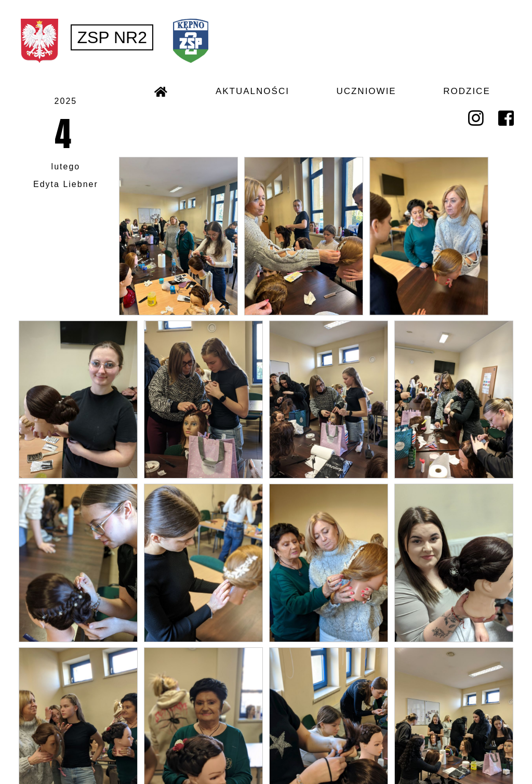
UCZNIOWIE (366, 91)
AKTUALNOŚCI (252, 91)
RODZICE (467, 91)
